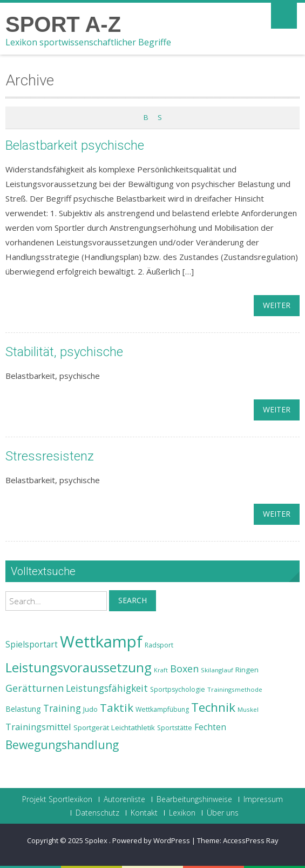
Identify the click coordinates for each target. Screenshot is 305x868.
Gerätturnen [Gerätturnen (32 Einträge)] (35, 688)
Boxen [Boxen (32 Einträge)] (184, 669)
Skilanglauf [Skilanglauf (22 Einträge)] (217, 670)
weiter (277, 305)
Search (133, 600)
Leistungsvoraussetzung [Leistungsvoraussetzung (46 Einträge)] (79, 667)
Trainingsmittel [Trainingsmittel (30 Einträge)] (38, 727)
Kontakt (144, 813)
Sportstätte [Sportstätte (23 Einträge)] (175, 728)
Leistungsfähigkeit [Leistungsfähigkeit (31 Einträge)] (107, 688)
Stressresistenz (50, 456)
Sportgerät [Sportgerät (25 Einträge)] (91, 727)
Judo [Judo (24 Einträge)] (90, 709)
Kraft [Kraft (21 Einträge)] (161, 670)
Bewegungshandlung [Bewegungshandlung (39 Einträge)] (62, 745)
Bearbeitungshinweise (194, 799)
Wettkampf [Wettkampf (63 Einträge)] (101, 642)
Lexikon (182, 813)
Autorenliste (124, 799)
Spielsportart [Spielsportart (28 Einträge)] (32, 645)
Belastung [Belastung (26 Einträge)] (23, 709)
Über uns (223, 813)
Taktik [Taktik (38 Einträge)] (117, 707)
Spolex (97, 840)
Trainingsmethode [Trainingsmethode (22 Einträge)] (235, 689)
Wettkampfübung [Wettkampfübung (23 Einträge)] (162, 709)
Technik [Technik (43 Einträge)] (213, 707)
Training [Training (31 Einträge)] (62, 708)
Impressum (263, 799)
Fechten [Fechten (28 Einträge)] (210, 727)
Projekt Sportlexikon (57, 799)
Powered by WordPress (151, 840)
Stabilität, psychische (64, 352)
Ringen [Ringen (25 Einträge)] (247, 670)
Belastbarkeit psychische (75, 145)
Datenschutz (97, 813)
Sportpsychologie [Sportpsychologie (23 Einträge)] (178, 689)
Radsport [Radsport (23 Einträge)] (159, 645)
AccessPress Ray (251, 840)
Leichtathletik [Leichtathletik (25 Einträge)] (133, 727)
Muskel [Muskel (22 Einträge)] (248, 709)
